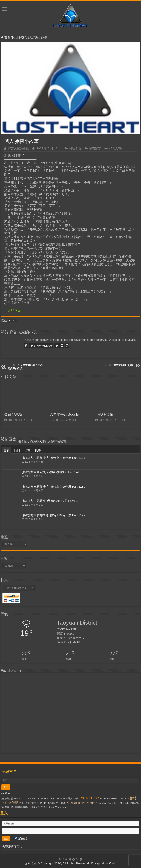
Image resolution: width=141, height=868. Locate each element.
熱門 (17, 451)
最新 (7, 451)
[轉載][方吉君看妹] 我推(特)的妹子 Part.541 (51, 472)
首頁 (6, 37)
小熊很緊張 (104, 414)
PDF (21, 803)
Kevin (113, 863)
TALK (32, 807)
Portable (102, 803)
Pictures (50, 807)
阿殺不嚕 (18, 37)
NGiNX (52, 803)
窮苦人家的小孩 (18, 148)
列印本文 (14, 310)
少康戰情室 (30, 803)
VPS (45, 803)
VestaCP (125, 798)
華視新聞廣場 (21, 807)
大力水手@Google (64, 414)
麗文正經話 (74, 798)
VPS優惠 (61, 803)
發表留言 (95, 148)
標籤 (38, 451)
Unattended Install (33, 798)
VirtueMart (57, 798)
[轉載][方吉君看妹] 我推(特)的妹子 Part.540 (51, 501)
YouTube (90, 798)
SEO (119, 803)
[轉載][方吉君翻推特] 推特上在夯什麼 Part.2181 (54, 458)
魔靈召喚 (9, 807)
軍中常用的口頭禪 (123, 365)
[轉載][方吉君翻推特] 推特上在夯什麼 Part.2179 (54, 515)
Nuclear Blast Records (82, 803)
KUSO (13, 321)
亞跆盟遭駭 (13, 414)
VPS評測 (40, 807)
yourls (126, 803)
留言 (27, 451)
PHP (39, 803)
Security (112, 803)
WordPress (61, 807)
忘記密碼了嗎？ (12, 847)
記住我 (21, 838)
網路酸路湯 (7, 798)
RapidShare (113, 798)
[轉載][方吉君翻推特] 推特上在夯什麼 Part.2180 (54, 487)
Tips (65, 798)
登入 (39, 442)
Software (18, 798)
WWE (103, 798)
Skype (47, 798)
